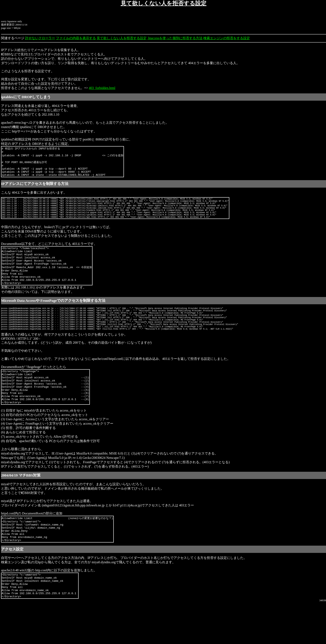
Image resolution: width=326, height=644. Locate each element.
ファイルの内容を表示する (76, 38)
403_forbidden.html (102, 88)
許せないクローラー (40, 38)
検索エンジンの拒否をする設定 (227, 38)
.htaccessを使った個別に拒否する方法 (175, 38)
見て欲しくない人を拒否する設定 (122, 38)
